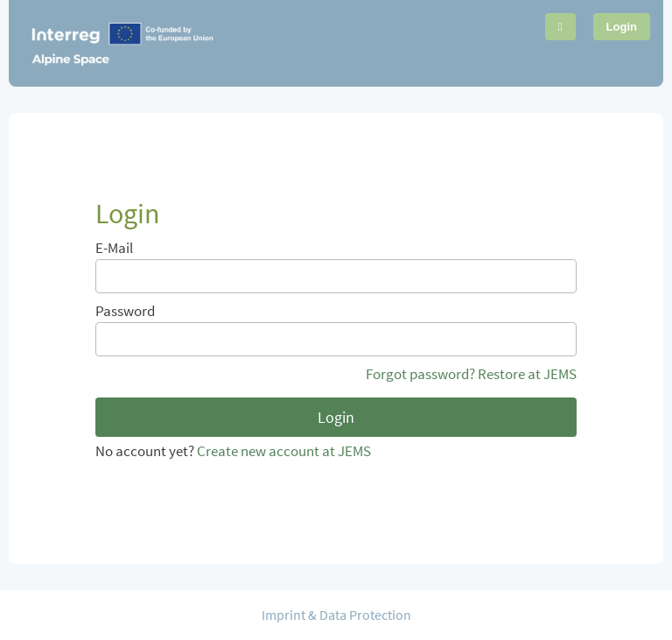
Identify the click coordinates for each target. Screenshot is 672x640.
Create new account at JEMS (284, 451)
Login (622, 27)
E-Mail (114, 248)
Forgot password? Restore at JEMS (471, 375)
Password (125, 311)
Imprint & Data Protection (336, 615)
